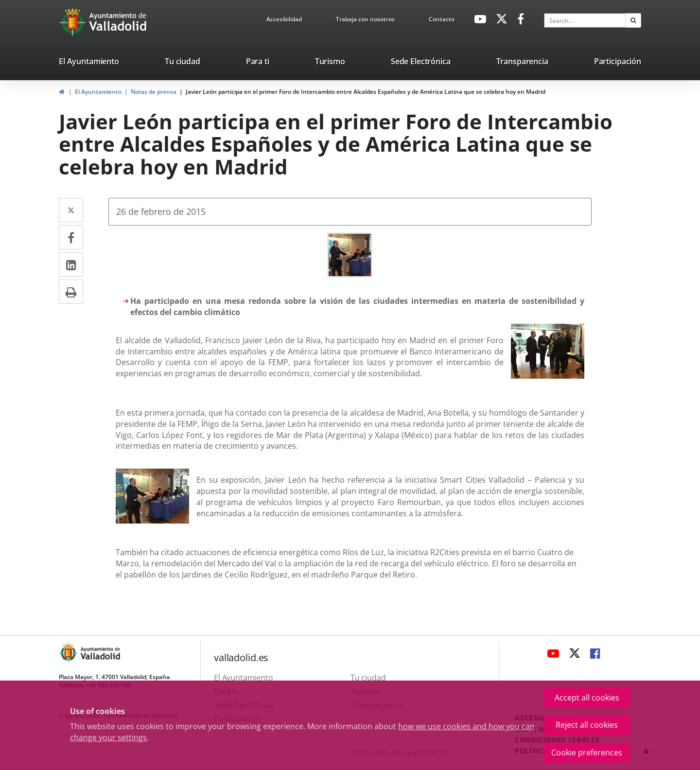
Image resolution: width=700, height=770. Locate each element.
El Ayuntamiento (98, 92)
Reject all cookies (587, 725)
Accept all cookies (587, 698)
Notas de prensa (154, 92)
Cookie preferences (587, 752)
